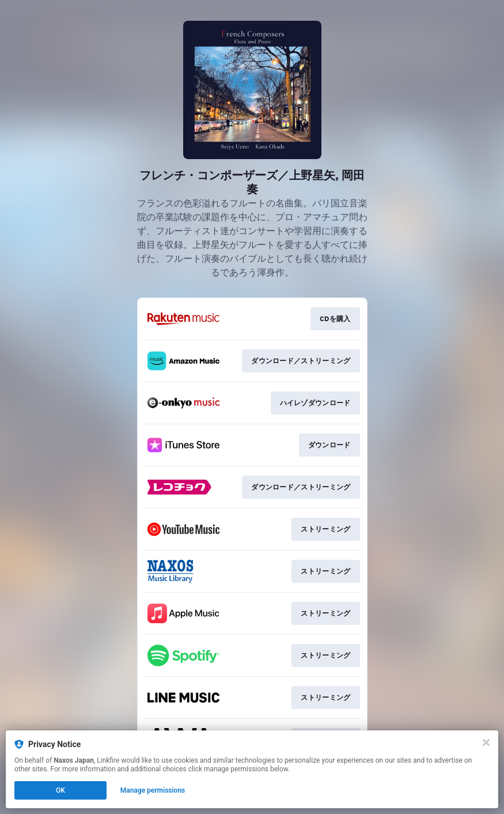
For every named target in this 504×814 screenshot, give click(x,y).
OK (60, 790)
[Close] (486, 743)
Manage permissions (153, 790)
